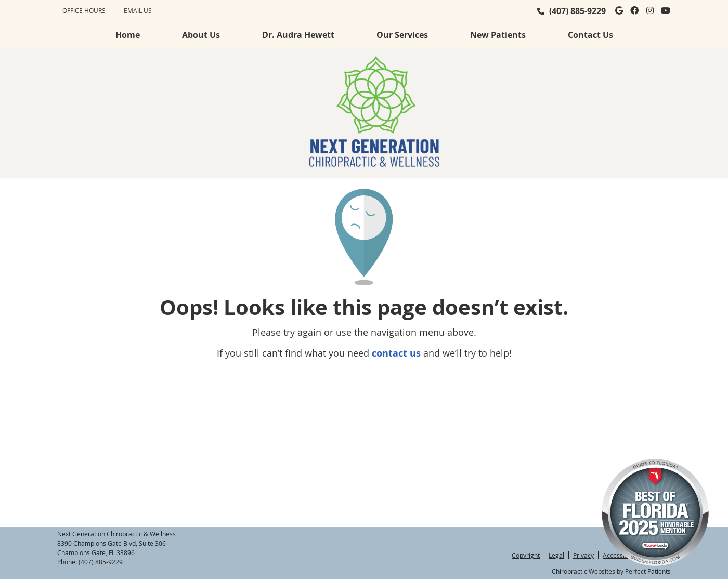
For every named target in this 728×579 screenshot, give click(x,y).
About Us (201, 35)
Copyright (526, 555)
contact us (396, 353)
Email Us (138, 10)
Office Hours (84, 10)
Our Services (402, 35)
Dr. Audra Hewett (298, 35)
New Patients (498, 35)
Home (128, 35)
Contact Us (590, 35)
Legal (556, 555)
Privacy (583, 555)
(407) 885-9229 (577, 11)
